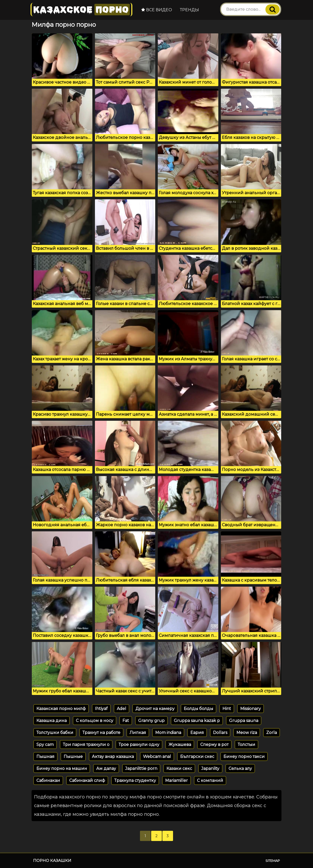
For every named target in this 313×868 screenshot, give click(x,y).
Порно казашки (52, 860)
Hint (227, 709)
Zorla (272, 733)
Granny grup (151, 721)
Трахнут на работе (101, 733)
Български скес (197, 757)
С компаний (210, 780)
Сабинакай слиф (87, 780)
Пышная (45, 757)
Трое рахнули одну (139, 745)
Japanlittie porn (141, 768)
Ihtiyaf (101, 709)
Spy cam (45, 745)
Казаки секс (179, 768)
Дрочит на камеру (155, 709)
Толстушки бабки (55, 733)
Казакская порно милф (61, 709)
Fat (126, 721)
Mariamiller (176, 780)
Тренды (189, 10)
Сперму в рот (214, 745)
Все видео (157, 10)
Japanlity (210, 768)
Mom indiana (168, 733)
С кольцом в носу (95, 721)
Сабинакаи (48, 780)
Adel (122, 709)
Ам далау (106, 768)
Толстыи (246, 745)
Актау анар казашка (113, 757)
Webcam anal (157, 757)
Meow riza (247, 733)
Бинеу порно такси (244, 757)
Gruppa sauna (244, 721)
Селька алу (240, 768)
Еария (197, 733)
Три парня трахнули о (86, 745)
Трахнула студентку (135, 780)
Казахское (81, 10)
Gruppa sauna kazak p (197, 721)
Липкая (138, 733)
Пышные (73, 757)
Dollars (220, 733)
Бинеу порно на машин (62, 768)
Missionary (251, 709)
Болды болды (198, 709)
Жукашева (180, 745)
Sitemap (273, 861)
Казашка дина (52, 721)
